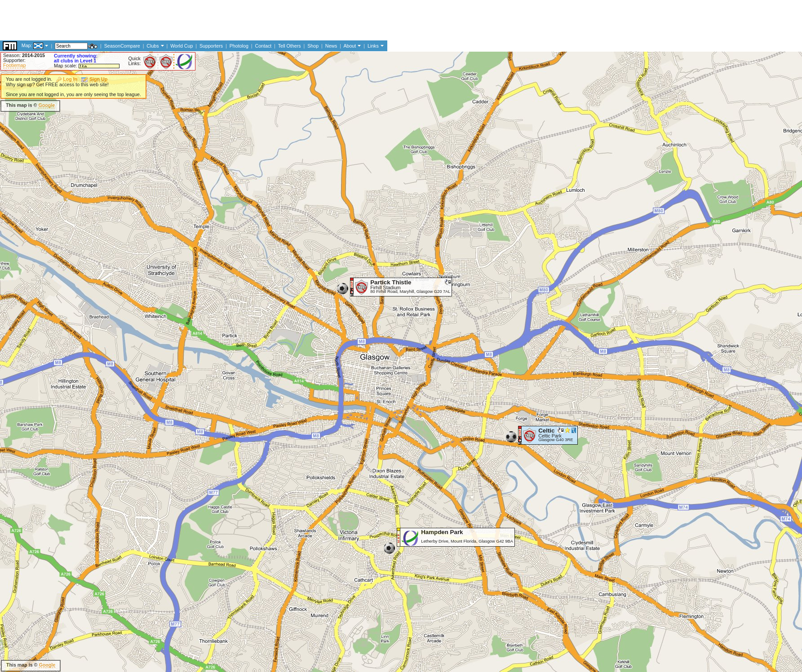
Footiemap (14, 65)
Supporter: (14, 60)
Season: (24, 55)
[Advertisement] (164, 106)
